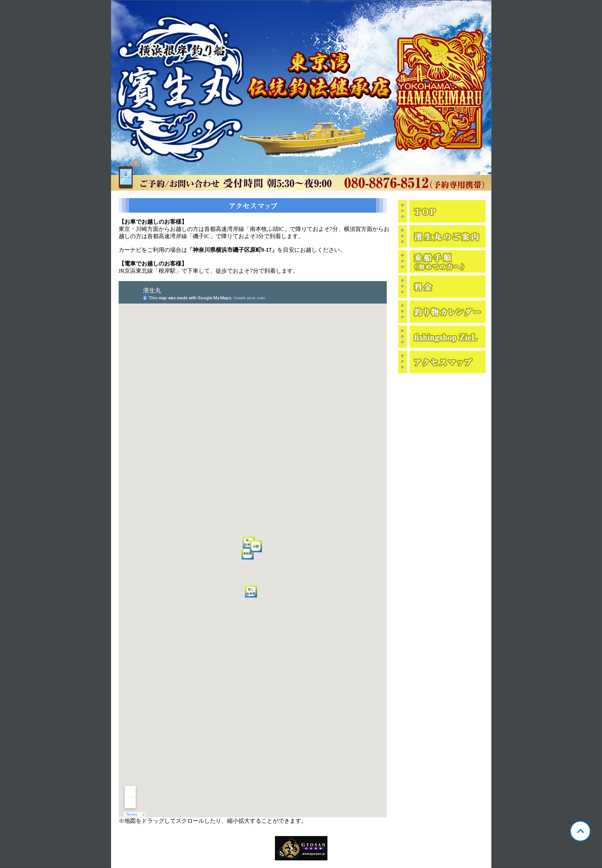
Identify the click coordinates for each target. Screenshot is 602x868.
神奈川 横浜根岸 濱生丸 (301, 95)
